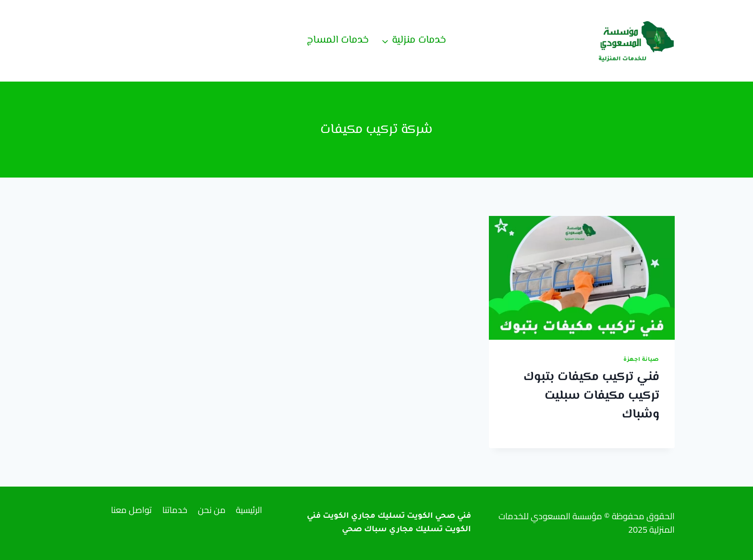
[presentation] (582, 278)
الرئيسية (249, 510)
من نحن (212, 510)
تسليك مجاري (416, 530)
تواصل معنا (131, 510)
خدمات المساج (338, 40)
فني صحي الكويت (439, 516)
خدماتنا (175, 510)
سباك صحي (364, 530)
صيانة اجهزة (641, 360)
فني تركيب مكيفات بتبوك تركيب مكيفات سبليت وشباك (591, 396)
